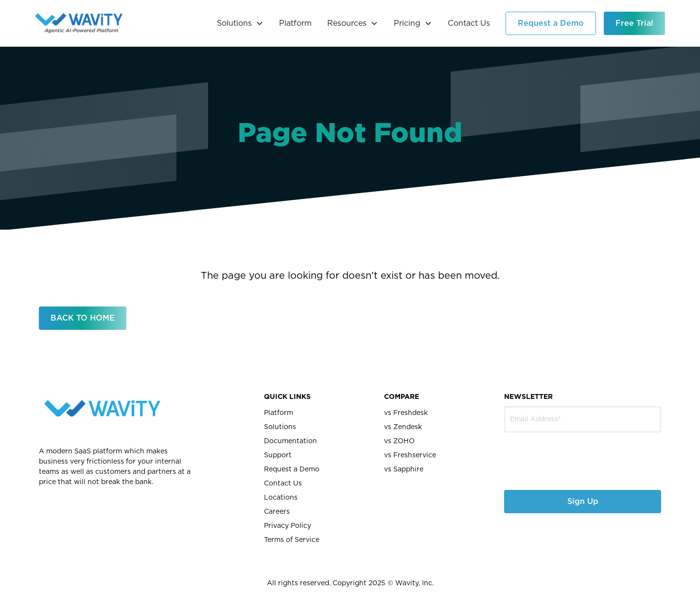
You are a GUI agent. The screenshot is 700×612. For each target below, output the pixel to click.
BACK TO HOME (83, 318)
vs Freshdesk (406, 413)
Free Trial (634, 23)
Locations (281, 498)
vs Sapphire (404, 469)
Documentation (290, 441)
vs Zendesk (403, 427)
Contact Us (469, 23)
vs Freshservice (410, 455)
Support (278, 455)
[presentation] (556, 454)
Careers (277, 512)
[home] (79, 23)
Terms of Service (292, 540)
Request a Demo (551, 23)
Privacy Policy (288, 526)
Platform (295, 23)
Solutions (280, 427)
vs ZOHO (399, 441)
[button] (240, 23)
